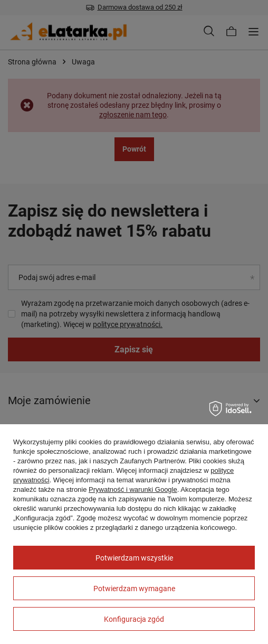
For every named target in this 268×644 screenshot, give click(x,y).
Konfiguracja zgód (134, 619)
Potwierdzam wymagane (134, 589)
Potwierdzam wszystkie (134, 558)
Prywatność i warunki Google (133, 489)
